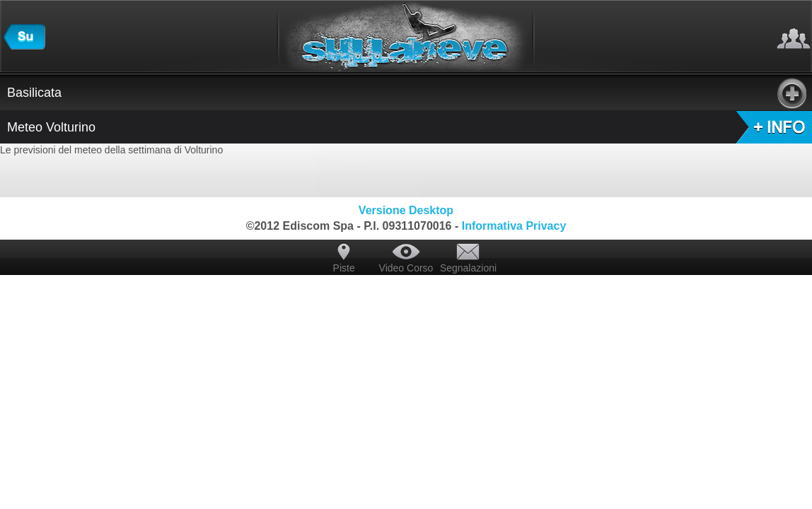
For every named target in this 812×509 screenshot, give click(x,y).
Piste (344, 268)
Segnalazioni (468, 268)
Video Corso (406, 268)
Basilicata (407, 93)
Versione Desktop (406, 210)
